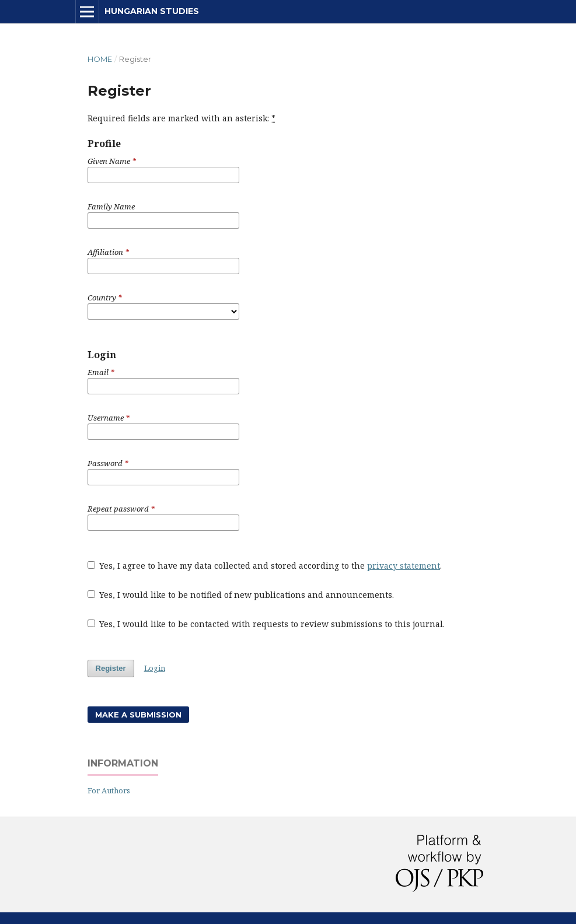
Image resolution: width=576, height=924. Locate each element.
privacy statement (404, 566)
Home (100, 59)
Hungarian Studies (152, 11)
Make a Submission (138, 715)
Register (111, 668)
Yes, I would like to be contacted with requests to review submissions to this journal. (266, 624)
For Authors (109, 790)
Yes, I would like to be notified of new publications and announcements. (241, 595)
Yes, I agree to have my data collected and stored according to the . (265, 566)
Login (155, 668)
